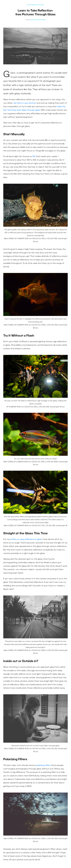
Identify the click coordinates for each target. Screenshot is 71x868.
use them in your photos (24, 103)
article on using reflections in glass (26, 539)
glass (33, 20)
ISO (34, 156)
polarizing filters (43, 765)
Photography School (35, 5)
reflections (41, 20)
